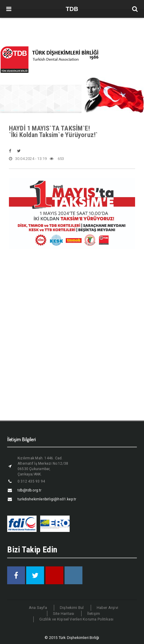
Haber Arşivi (107, 608)
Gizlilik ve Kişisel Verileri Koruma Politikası (76, 619)
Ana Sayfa (38, 608)
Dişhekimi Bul (72, 608)
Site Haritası (64, 614)
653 (57, 159)
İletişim (94, 614)
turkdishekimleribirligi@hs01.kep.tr (47, 499)
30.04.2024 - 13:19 (28, 159)
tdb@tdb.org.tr (30, 490)
